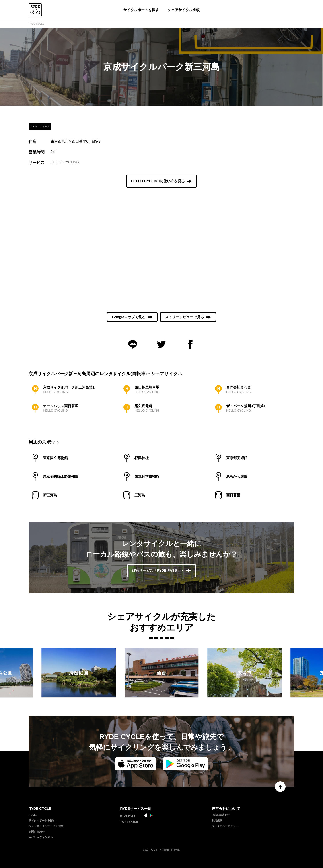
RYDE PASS (128, 816)
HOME (33, 815)
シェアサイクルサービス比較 (46, 826)
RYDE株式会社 (221, 815)
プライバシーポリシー (225, 826)
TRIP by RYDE (129, 822)
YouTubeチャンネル (41, 837)
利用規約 (217, 821)
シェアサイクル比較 (184, 10)
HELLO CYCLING (65, 162)
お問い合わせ (37, 832)
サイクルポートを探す (141, 10)
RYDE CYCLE (36, 24)
